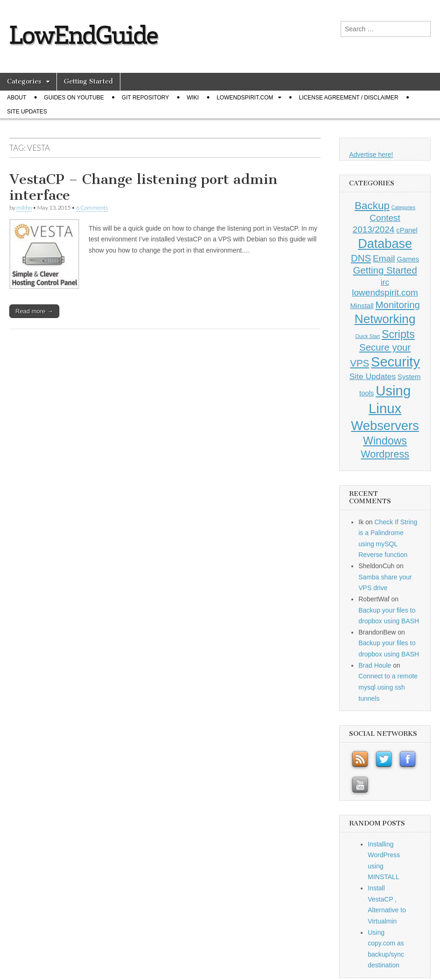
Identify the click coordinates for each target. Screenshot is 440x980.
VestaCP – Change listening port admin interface (143, 187)
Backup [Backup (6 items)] (372, 206)
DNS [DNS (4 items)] (361, 258)
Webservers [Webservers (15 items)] (385, 426)
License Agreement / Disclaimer (349, 98)
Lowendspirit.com (245, 98)
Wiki (193, 98)
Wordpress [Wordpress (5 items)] (385, 454)
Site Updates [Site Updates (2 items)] (373, 376)
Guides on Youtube (74, 98)
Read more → (34, 311)
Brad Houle (375, 665)
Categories (24, 81)
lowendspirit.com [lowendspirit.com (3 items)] (385, 293)
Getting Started (88, 81)
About (17, 98)
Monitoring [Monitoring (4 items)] (398, 305)
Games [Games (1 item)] (408, 259)
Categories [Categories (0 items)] (404, 207)
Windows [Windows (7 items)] (385, 441)
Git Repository (145, 98)
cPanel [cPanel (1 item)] (407, 230)
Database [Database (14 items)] (385, 243)
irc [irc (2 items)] (385, 282)
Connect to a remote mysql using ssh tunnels (388, 687)
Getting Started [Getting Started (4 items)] (385, 270)
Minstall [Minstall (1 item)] (362, 306)
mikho (24, 208)
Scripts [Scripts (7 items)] (398, 334)
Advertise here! (371, 155)
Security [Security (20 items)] (395, 362)
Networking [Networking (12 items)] (385, 319)
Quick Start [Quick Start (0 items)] (367, 336)
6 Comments (92, 208)
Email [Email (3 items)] (384, 258)
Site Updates (27, 112)
